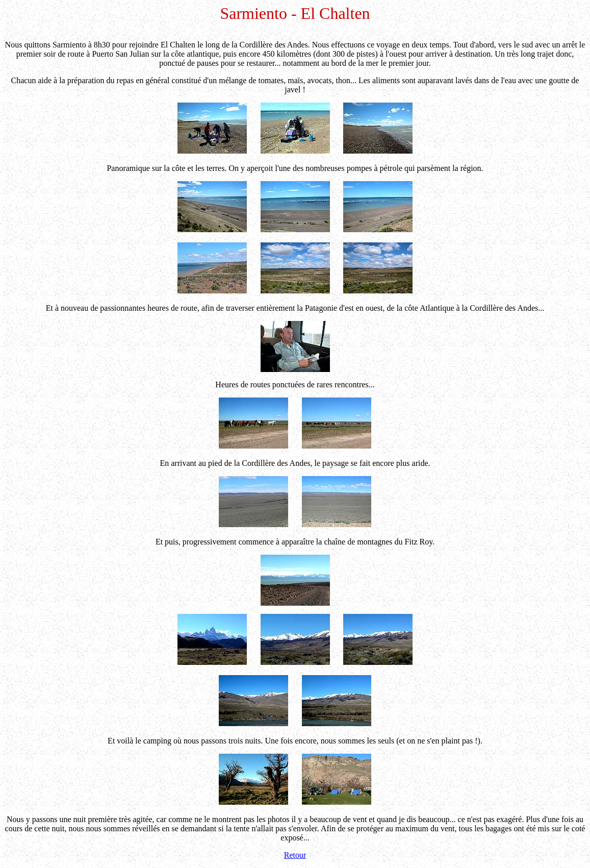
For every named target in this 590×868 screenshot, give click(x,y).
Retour (295, 855)
